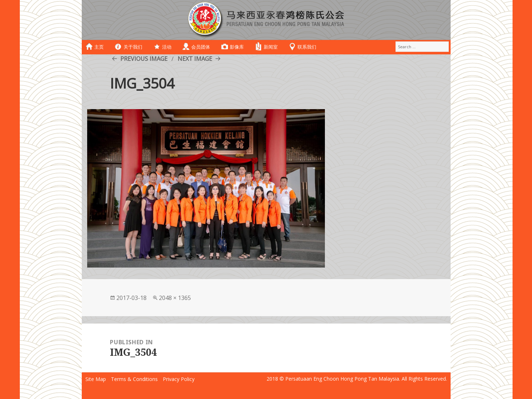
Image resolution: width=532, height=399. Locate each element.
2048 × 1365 (175, 298)
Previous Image (144, 59)
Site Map (96, 379)
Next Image (195, 59)
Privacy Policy (179, 379)
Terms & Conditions (134, 379)
